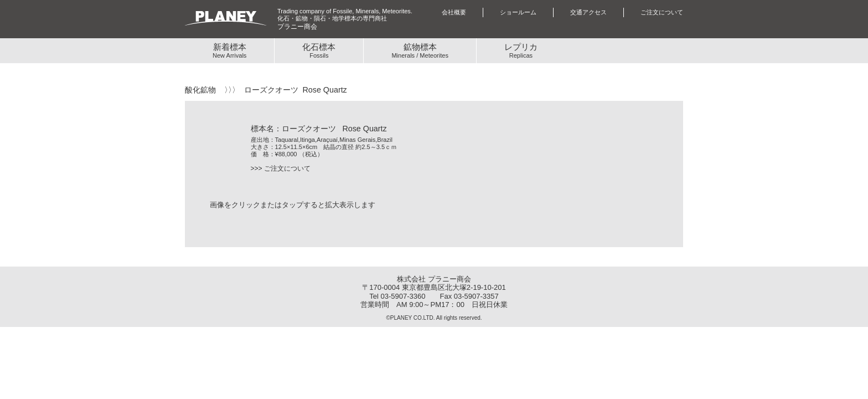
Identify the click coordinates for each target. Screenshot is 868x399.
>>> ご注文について (281, 168)
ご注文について (662, 12)
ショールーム (518, 12)
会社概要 (454, 12)
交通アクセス (588, 12)
